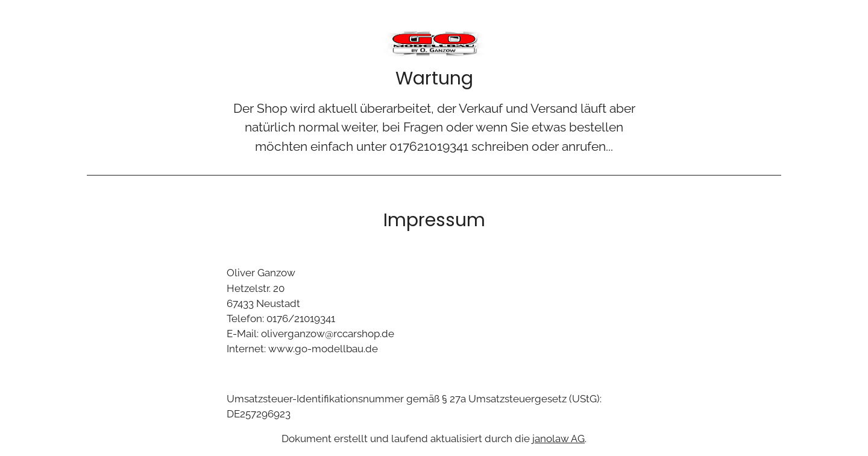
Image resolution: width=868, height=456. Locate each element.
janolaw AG (558, 439)
